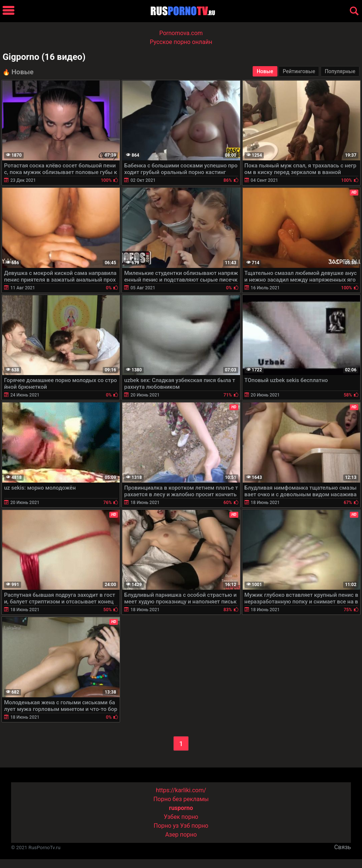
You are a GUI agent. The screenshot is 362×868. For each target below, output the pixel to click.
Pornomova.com (181, 33)
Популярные (340, 71)
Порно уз (166, 826)
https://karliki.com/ (181, 790)
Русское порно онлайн (181, 42)
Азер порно (181, 835)
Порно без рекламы (181, 799)
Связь (343, 847)
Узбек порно (181, 817)
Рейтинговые (299, 71)
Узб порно (194, 826)
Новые (265, 71)
